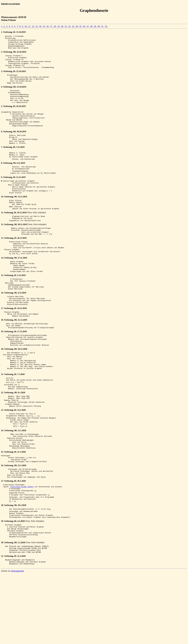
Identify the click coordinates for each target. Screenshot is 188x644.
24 (77, 26)
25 (81, 26)
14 (40, 26)
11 (29, 26)
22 (70, 26)
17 (51, 26)
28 (92, 26)
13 (37, 26)
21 (66, 26)
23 (73, 26)
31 (102, 26)
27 (88, 26)
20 (62, 26)
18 (55, 26)
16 (48, 26)
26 (84, 26)
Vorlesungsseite (17, 642)
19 (59, 26)
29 (95, 26)
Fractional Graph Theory (22, 546)
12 (33, 26)
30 (99, 26)
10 (26, 26)
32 (106, 26)
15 (44, 26)
